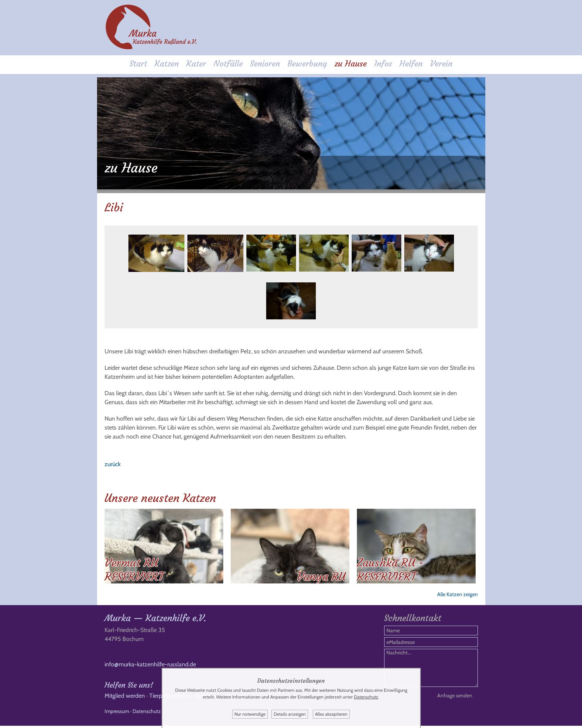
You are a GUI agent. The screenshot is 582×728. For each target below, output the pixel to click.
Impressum (117, 713)
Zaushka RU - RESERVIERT (390, 568)
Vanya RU (321, 575)
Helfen (411, 64)
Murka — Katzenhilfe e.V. (155, 620)
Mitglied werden (125, 698)
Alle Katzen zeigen (457, 593)
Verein (441, 64)
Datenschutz (147, 713)
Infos (383, 64)
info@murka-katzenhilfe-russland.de (150, 667)
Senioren (265, 64)
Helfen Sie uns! (129, 687)
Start (138, 64)
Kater (196, 64)
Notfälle (228, 64)
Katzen (167, 64)
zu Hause (351, 64)
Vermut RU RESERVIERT (134, 568)
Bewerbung (307, 64)
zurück (113, 463)
